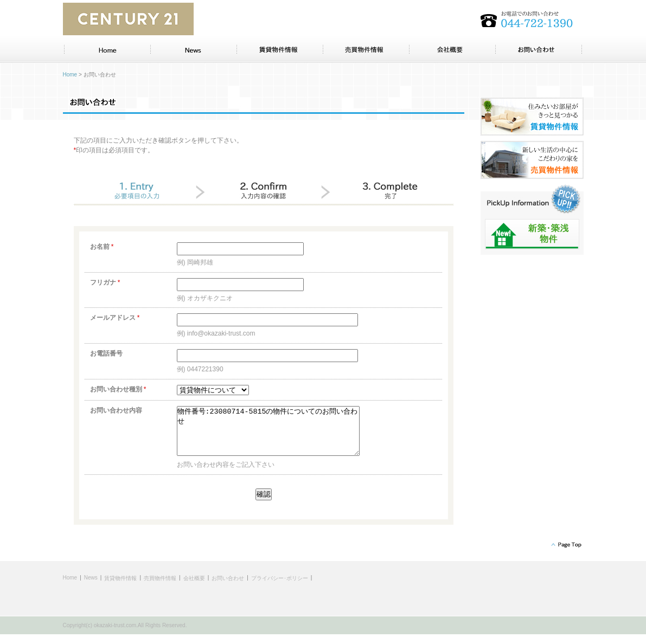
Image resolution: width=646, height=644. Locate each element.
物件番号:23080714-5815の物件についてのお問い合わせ (279, 436)
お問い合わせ (228, 588)
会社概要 (194, 588)
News (91, 587)
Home (70, 75)
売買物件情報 (160, 588)
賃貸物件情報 (120, 588)
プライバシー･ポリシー (280, 588)
